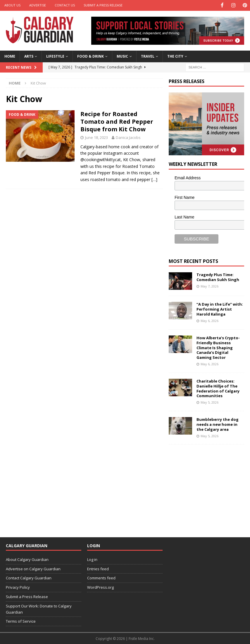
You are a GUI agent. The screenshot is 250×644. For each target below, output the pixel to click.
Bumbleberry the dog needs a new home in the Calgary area (218, 424)
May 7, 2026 (210, 286)
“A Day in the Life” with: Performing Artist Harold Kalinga (220, 309)
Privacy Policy (18, 587)
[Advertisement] (209, 487)
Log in (92, 559)
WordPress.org (100, 587)
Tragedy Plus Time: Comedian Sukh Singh (218, 277)
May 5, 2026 (210, 402)
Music (122, 56)
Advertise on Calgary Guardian (33, 568)
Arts (29, 56)
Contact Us (65, 5)
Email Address (188, 178)
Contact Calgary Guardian (29, 578)
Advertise (38, 5)
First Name (185, 197)
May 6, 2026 (210, 320)
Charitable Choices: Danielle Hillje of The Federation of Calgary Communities (218, 388)
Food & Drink (90, 56)
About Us (12, 5)
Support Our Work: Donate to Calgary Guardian (39, 608)
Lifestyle (55, 56)
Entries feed (98, 568)
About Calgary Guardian (27, 559)
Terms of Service (21, 621)
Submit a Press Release (103, 5)
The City (175, 56)
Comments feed (101, 578)
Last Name (185, 216)
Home (10, 56)
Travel (148, 56)
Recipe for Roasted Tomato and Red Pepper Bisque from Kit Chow (117, 121)
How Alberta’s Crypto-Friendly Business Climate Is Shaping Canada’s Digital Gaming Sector (218, 347)
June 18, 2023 (96, 137)
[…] (154, 179)
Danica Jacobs (128, 137)
